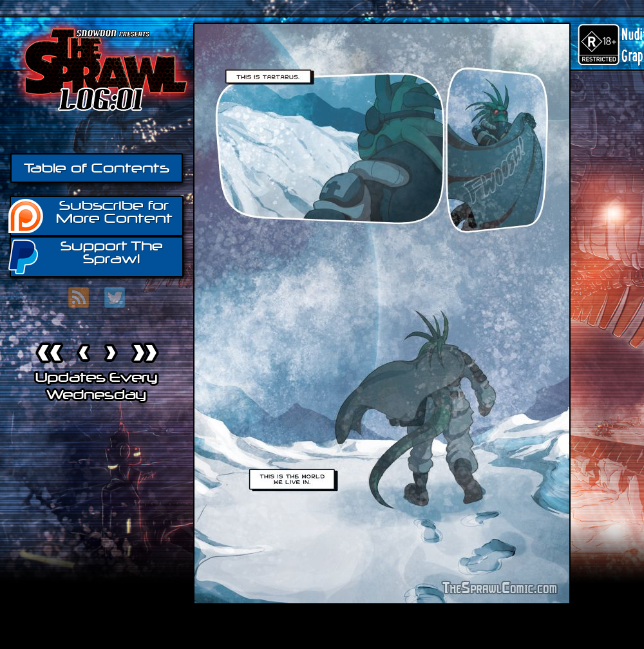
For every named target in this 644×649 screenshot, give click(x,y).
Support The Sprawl (86, 256)
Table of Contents (97, 168)
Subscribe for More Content (91, 215)
